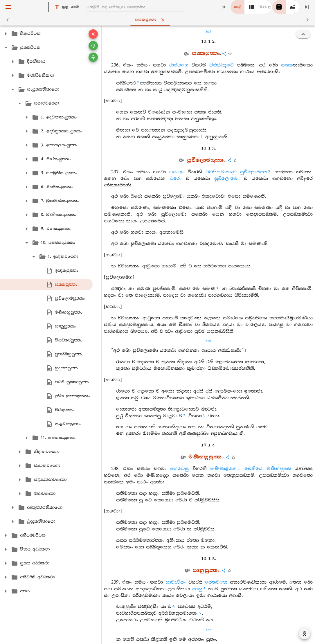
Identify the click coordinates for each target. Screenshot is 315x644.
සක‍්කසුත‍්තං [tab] (159, 20)
